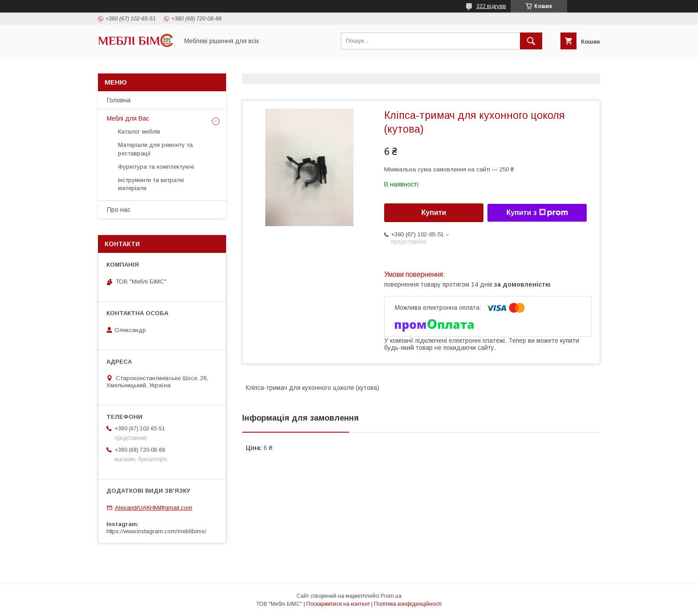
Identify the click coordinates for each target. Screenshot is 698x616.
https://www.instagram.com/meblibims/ (156, 531)
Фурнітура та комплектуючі (156, 167)
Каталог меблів (139, 132)
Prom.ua (391, 596)
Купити (434, 213)
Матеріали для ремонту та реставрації (155, 149)
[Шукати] (531, 41)
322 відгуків (491, 6)
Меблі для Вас (128, 118)
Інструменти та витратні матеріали (151, 184)
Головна (119, 100)
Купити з (537, 213)
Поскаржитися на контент (338, 604)
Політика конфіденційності (408, 604)
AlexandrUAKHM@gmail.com (154, 508)
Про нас (119, 210)
